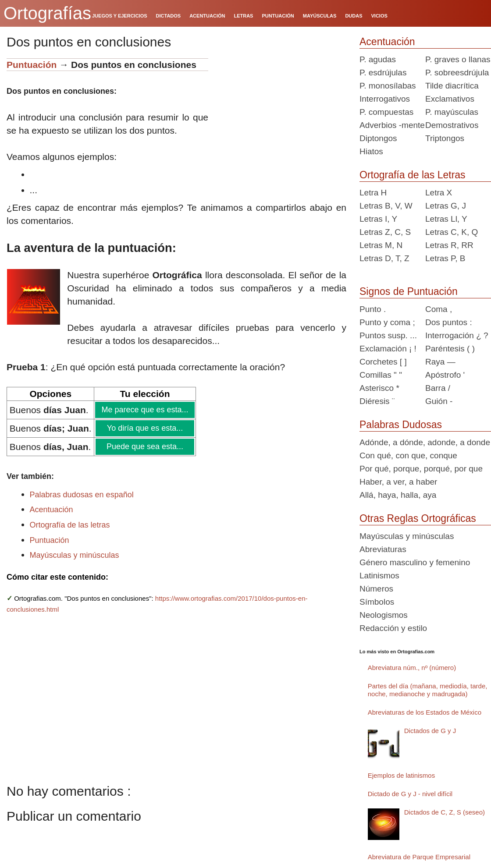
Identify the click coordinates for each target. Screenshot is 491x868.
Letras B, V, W (386, 206)
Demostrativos (452, 125)
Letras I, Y (378, 219)
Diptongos (378, 138)
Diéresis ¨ (377, 401)
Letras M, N (381, 245)
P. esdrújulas (383, 73)
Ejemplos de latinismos (401, 775)
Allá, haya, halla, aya (398, 495)
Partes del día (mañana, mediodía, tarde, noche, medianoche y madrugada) (428, 690)
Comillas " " (381, 375)
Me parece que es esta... (144, 410)
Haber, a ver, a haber (398, 482)
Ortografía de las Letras (413, 175)
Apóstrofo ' (445, 375)
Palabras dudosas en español (82, 495)
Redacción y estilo (393, 628)
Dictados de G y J (430, 731)
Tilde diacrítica (452, 86)
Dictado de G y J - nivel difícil (410, 794)
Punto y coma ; (387, 322)
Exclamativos (450, 99)
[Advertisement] (281, 113)
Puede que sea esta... (145, 446)
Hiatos (371, 151)
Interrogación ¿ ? (457, 335)
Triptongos (445, 138)
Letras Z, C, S (385, 232)
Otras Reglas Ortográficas (418, 518)
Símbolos (377, 602)
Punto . (373, 309)
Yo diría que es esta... (145, 428)
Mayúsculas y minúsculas (75, 555)
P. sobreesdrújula (457, 73)
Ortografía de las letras (70, 525)
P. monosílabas (388, 86)
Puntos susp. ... (388, 335)
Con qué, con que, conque (408, 455)
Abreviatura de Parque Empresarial (419, 857)
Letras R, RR (449, 245)
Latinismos (379, 576)
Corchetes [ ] (383, 362)
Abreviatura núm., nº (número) (412, 668)
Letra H (373, 193)
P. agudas (378, 59)
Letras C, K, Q (452, 232)
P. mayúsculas (452, 112)
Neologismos (384, 615)
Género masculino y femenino (415, 562)
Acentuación (52, 510)
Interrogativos (385, 99)
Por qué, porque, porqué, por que (421, 469)
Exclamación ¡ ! (388, 349)
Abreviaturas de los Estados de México (425, 712)
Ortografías (47, 13)
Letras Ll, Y (446, 219)
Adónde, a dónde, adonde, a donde (425, 442)
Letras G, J (446, 206)
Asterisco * (379, 388)
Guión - (439, 401)
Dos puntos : (449, 322)
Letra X (439, 193)
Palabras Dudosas (401, 425)
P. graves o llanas (458, 59)
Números (376, 589)
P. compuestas (386, 112)
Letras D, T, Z (384, 258)
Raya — (440, 362)
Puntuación (33, 65)
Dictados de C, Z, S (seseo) (445, 812)
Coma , (439, 309)
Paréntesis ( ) (450, 349)
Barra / (438, 388)
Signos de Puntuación (409, 291)
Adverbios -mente (392, 125)
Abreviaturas (383, 549)
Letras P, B (445, 258)
